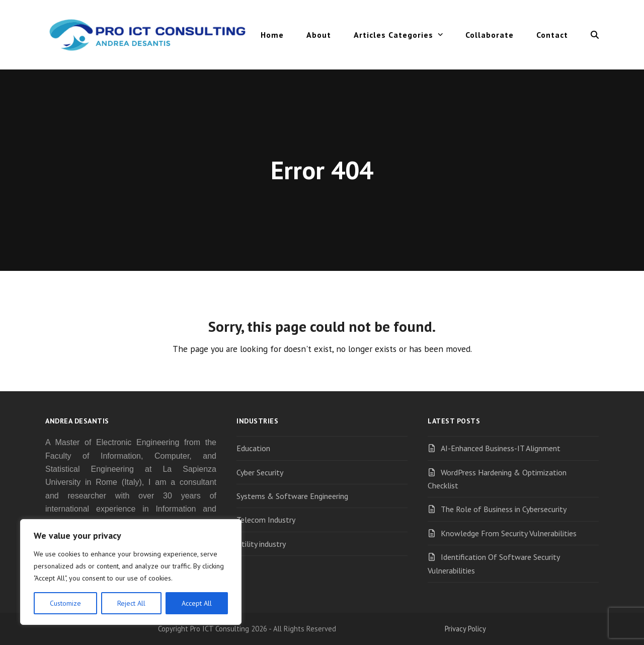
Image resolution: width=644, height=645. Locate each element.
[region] (131, 572)
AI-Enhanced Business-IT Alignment (501, 448)
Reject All (131, 603)
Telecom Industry (266, 520)
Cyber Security (260, 472)
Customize (65, 603)
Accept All (197, 603)
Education (253, 448)
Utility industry (261, 544)
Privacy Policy (465, 629)
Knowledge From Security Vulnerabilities (509, 533)
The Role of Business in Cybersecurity (504, 509)
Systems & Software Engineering (292, 496)
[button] (595, 35)
